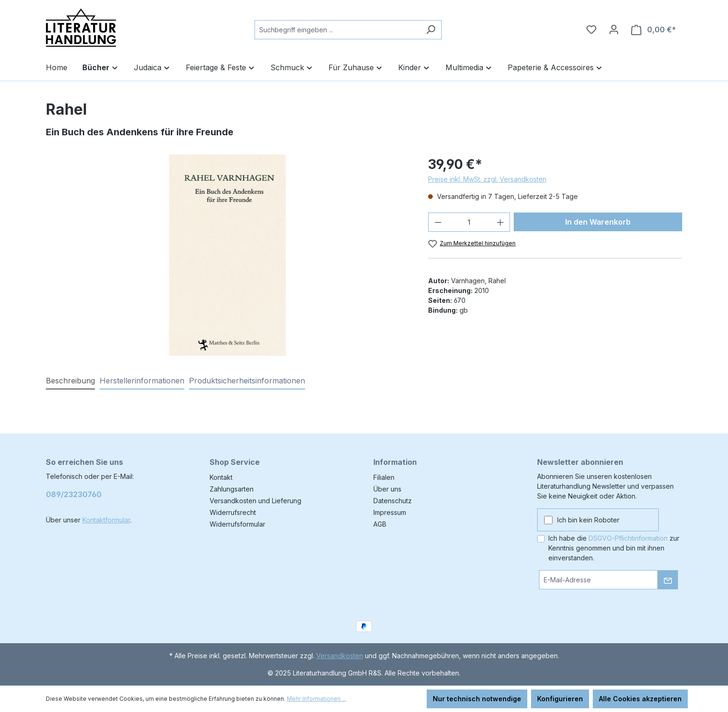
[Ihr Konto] (614, 29)
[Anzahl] (469, 222)
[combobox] (337, 30)
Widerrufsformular (237, 524)
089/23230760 (74, 494)
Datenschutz (393, 501)
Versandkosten (340, 656)
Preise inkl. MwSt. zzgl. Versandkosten (487, 179)
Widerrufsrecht (233, 512)
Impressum (390, 512)
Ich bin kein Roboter (588, 520)
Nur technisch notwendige (477, 699)
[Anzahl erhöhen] (501, 222)
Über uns (387, 489)
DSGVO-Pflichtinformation (628, 538)
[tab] (70, 381)
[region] (228, 255)
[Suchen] (431, 30)
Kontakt (221, 477)
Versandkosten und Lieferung (255, 501)
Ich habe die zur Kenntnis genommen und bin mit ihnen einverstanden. (614, 548)
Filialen (384, 477)
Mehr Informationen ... (317, 699)
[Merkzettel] (591, 29)
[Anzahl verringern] (438, 222)
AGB (380, 524)
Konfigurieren (560, 699)
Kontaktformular (106, 520)
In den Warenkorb (598, 222)
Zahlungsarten (232, 489)
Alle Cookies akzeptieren (640, 699)
